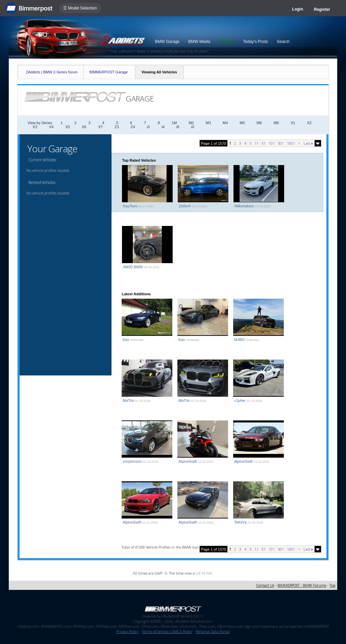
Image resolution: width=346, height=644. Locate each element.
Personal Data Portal (213, 631)
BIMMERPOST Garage (109, 72)
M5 (242, 123)
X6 (84, 127)
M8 (276, 123)
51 (264, 143)
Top (332, 585)
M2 (191, 123)
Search (283, 42)
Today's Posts (255, 42)
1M (174, 123)
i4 (163, 127)
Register (322, 9)
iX (193, 127)
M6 (259, 123)
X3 (35, 127)
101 (272, 143)
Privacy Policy (127, 631)
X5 (68, 127)
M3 (208, 123)
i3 (149, 127)
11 (256, 143)
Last (308, 143)
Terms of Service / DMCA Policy (167, 631)
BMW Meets (199, 42)
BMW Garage (167, 42)
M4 (225, 123)
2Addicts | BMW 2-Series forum (52, 72)
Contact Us (265, 585)
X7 (100, 127)
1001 (291, 143)
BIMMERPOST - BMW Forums (302, 585)
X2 (309, 123)
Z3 (117, 127)
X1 (293, 123)
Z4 (133, 127)
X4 (51, 127)
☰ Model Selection (80, 8)
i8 (178, 127)
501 (281, 143)
